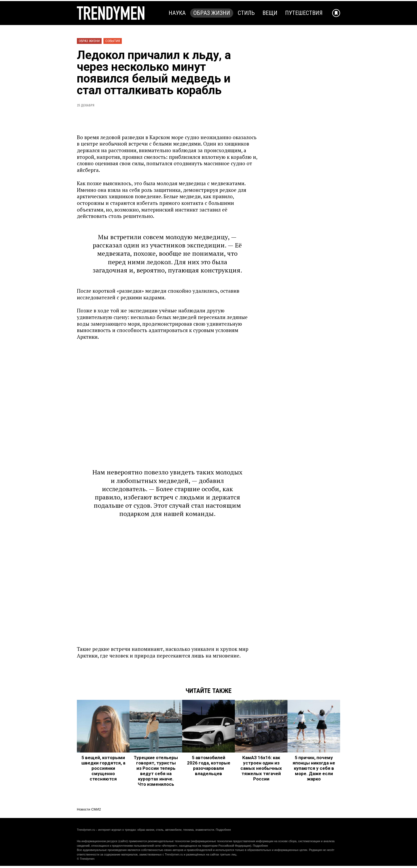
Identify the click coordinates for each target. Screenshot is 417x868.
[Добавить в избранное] (336, 13)
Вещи (270, 13)
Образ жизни (212, 13)
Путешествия (304, 13)
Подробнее (223, 830)
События (113, 41)
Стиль (246, 13)
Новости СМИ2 (89, 809)
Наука (177, 13)
